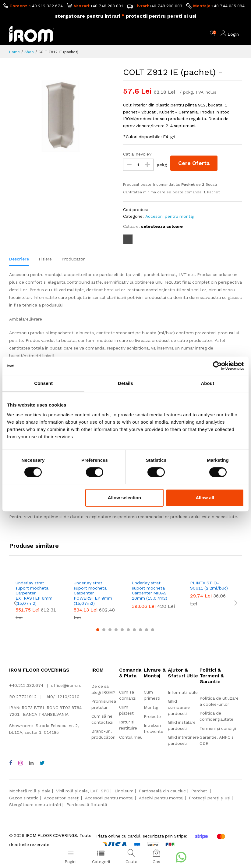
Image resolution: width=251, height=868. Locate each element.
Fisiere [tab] (45, 266)
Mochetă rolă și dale (30, 798)
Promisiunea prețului (104, 712)
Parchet (200, 798)
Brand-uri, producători (103, 741)
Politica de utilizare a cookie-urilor (219, 708)
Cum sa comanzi (128, 702)
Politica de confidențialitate (216, 723)
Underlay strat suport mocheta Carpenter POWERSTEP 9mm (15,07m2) (93, 600)
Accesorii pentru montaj (170, 224)
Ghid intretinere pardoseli (183, 748)
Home (14, 59)
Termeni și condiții (218, 736)
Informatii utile (183, 700)
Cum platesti (127, 717)
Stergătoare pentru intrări (35, 812)
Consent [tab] (43, 383)
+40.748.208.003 (217, 6)
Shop (29, 59)
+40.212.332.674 (57, 6)
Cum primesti (152, 702)
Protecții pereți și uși (210, 805)
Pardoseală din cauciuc (162, 798)
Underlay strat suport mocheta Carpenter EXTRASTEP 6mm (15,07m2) (34, 600)
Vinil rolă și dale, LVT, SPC (83, 798)
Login (233, 41)
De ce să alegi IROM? (103, 697)
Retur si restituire (128, 732)
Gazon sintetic (24, 805)
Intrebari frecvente (154, 736)
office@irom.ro (66, 693)
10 (153, 637)
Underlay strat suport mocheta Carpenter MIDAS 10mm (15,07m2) (150, 598)
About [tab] (207, 383)
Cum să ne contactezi (102, 726)
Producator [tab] (73, 266)
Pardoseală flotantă (87, 812)
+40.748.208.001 (138, 6)
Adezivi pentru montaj (161, 805)
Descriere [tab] (19, 266)
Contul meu (131, 744)
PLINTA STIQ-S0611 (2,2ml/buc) (209, 593)
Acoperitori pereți (62, 805)
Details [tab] (125, 383)
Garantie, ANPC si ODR (217, 748)
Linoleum (124, 798)
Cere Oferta (195, 170)
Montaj (151, 715)
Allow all (205, 498)
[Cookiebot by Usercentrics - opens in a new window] (217, 366)
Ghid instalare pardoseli (182, 733)
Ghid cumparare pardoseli (179, 715)
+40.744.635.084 (137, 13)
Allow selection (124, 498)
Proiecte (152, 724)
